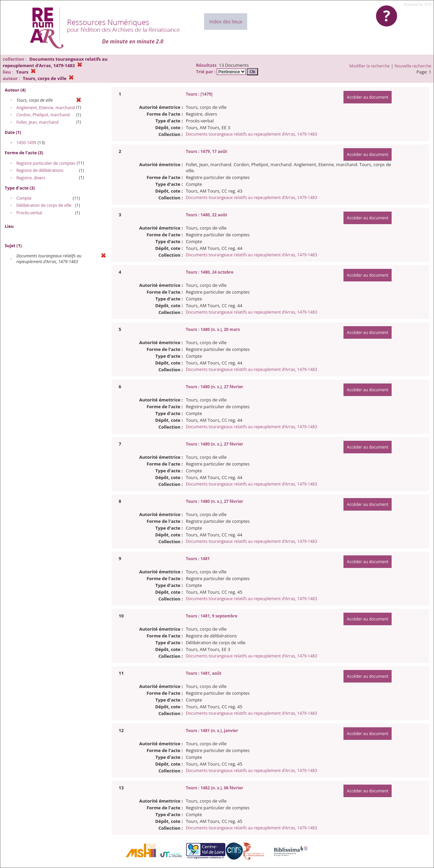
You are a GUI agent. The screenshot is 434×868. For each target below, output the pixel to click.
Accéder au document (368, 97)
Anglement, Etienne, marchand (46, 108)
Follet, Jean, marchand (37, 122)
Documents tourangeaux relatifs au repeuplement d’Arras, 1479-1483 (251, 134)
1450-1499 (26, 143)
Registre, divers (31, 178)
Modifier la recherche (369, 66)
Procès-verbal (29, 213)
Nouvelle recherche (413, 66)
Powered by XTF (418, 4)
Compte (24, 198)
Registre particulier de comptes (46, 163)
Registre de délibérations (40, 170)
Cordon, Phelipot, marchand (43, 115)
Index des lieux (226, 22)
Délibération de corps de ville (44, 205)
